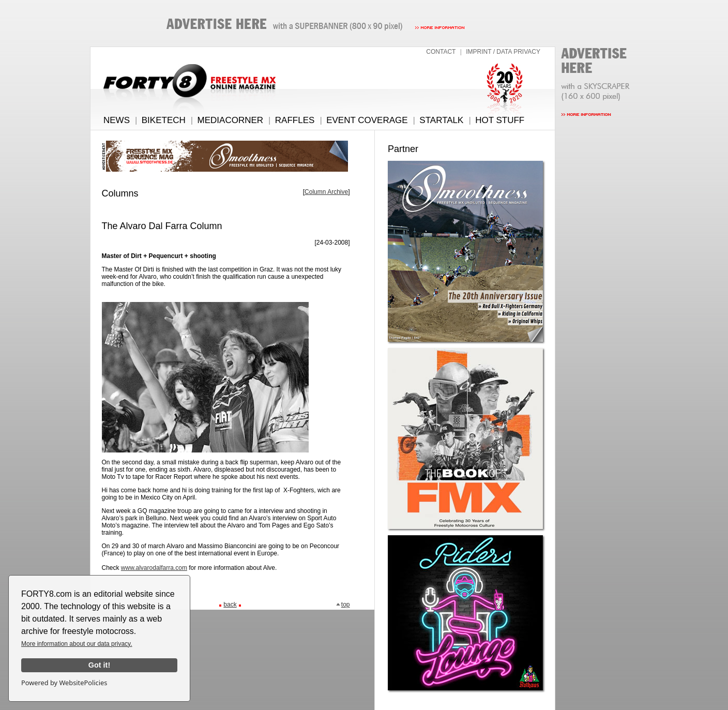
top (343, 605)
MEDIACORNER (231, 120)
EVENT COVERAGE (367, 120)
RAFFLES (295, 120)
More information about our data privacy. (77, 644)
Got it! (99, 665)
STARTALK (441, 120)
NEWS (117, 120)
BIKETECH (164, 120)
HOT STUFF (500, 120)
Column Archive (326, 192)
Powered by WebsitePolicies (64, 683)
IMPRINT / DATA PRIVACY (503, 52)
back (230, 605)
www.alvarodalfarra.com (154, 568)
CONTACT (441, 52)
